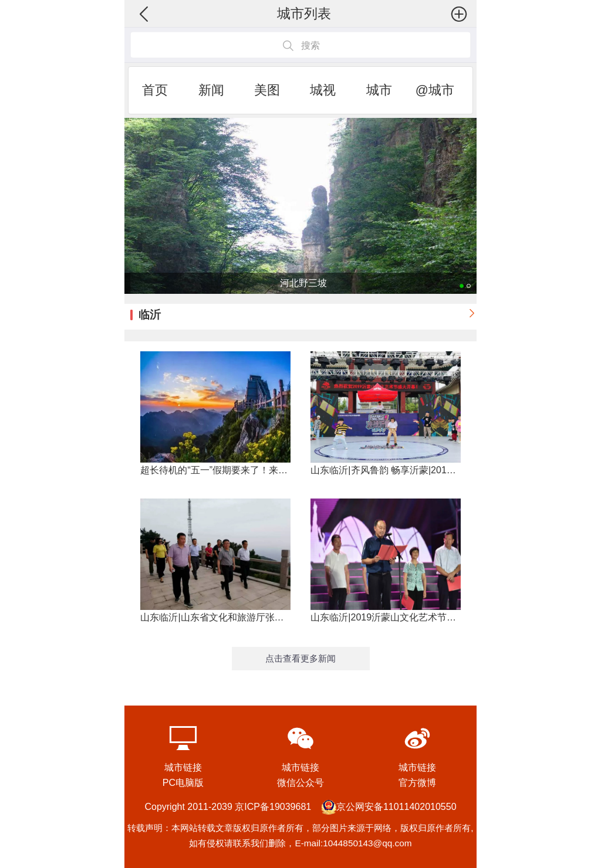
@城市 (435, 90)
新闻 (211, 90)
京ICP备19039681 (273, 807)
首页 (155, 90)
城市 (379, 90)
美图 (267, 90)
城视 (323, 90)
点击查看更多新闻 (300, 658)
